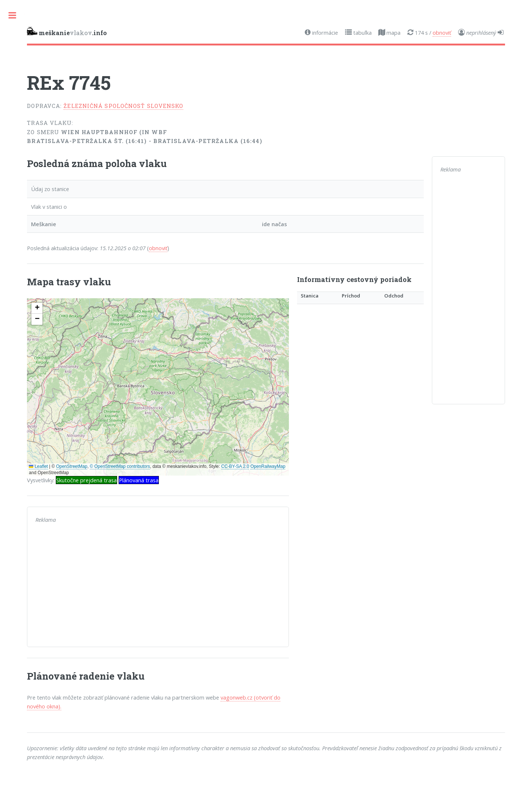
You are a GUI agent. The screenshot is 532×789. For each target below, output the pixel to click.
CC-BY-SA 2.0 (235, 466)
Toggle (12, 15)
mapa (393, 33)
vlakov (67, 32)
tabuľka (362, 33)
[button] (37, 308)
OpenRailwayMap (268, 466)
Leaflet (38, 466)
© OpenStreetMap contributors (120, 466)
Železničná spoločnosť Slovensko (123, 106)
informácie (324, 33)
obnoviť (442, 33)
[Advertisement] (158, 587)
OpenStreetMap (72, 466)
